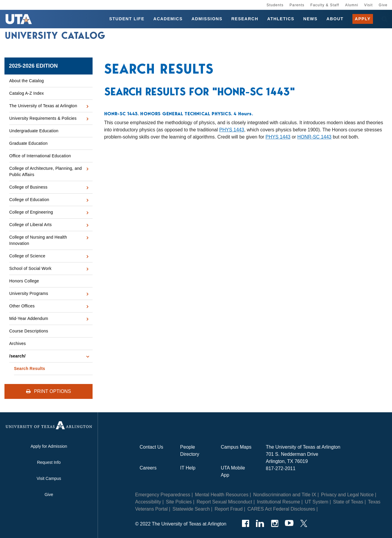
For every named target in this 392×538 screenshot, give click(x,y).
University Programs (29, 293)
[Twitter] (304, 523)
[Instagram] (275, 523)
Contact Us (151, 447)
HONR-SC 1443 (314, 137)
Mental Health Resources (222, 495)
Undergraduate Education (34, 131)
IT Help (188, 468)
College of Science (27, 256)
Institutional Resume (278, 502)
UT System (317, 502)
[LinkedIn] (260, 523)
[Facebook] (245, 523)
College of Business (28, 187)
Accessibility (148, 502)
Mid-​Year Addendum (29, 318)
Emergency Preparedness (163, 495)
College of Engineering (31, 212)
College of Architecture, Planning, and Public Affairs (46, 171)
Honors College (24, 281)
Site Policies (179, 502)
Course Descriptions (29, 331)
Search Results (30, 368)
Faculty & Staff (325, 5)
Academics (168, 19)
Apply (363, 19)
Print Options (49, 391)
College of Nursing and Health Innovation (38, 240)
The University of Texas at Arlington (43, 106)
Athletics (281, 19)
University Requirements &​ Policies (43, 118)
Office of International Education (40, 156)
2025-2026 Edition (33, 66)
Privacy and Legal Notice (347, 495)
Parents (297, 5)
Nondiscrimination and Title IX (285, 495)
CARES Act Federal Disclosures (281, 509)
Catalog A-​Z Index (26, 93)
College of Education (29, 200)
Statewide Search (191, 509)
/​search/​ (17, 356)
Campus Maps (236, 447)
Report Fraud (229, 509)
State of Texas (348, 502)
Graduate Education (28, 143)
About (335, 19)
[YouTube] (289, 523)
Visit (369, 5)
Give (383, 5)
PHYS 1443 (232, 130)
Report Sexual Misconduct (224, 502)
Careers (148, 468)
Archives (18, 343)
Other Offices (22, 306)
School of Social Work (30, 268)
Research (245, 19)
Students (275, 5)
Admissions (207, 19)
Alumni (352, 5)
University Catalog (55, 37)
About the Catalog (26, 81)
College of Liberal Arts (31, 225)
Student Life (127, 19)
